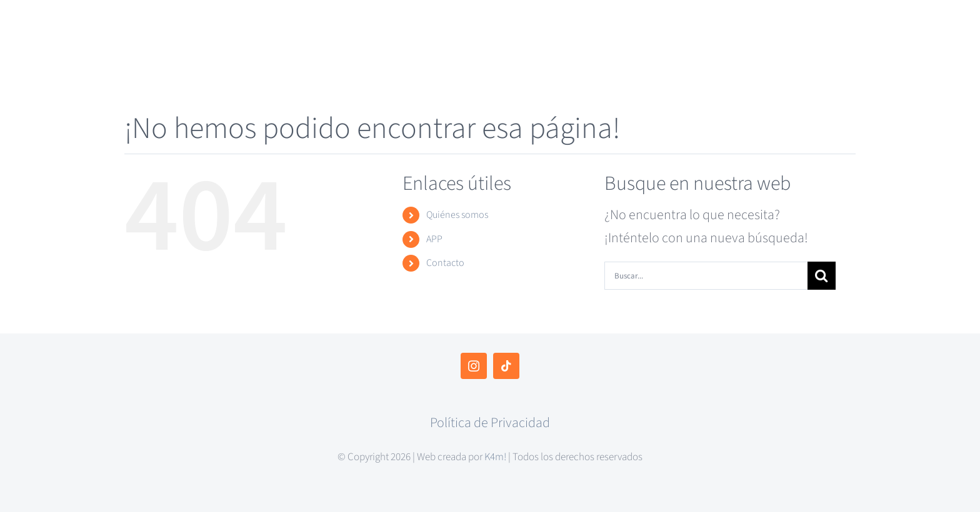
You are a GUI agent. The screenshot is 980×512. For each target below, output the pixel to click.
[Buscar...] (706, 276)
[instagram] (474, 366)
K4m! (495, 457)
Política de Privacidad (490, 423)
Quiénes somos (457, 215)
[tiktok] (506, 366)
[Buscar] (822, 276)
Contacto (445, 263)
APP (434, 239)
